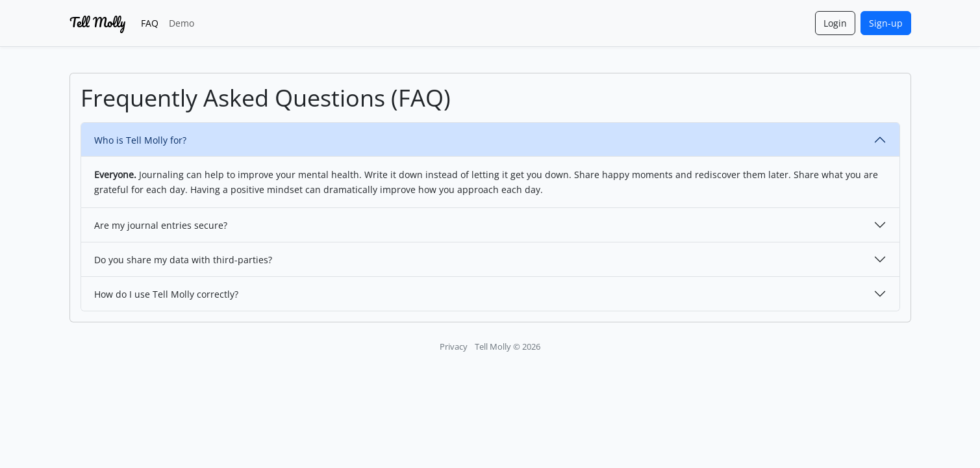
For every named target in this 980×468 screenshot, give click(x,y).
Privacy (454, 347)
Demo (182, 23)
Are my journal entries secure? (161, 225)
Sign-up (886, 23)
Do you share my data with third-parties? (183, 260)
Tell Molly (97, 22)
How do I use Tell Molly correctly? (166, 294)
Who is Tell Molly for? (140, 140)
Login (835, 23)
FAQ (150, 23)
